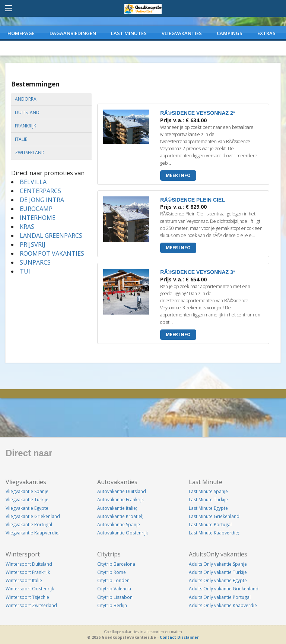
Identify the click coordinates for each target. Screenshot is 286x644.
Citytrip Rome (112, 572)
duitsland (27, 112)
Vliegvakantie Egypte (27, 508)
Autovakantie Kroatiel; (120, 516)
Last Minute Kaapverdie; (214, 533)
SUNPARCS (35, 262)
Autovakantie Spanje (119, 525)
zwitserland (30, 153)
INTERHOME (38, 218)
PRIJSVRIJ (33, 244)
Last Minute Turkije (208, 500)
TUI (25, 271)
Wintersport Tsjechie (27, 597)
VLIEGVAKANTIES (182, 33)
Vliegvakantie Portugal (29, 525)
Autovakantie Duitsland (122, 491)
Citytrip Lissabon (115, 597)
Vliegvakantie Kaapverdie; (33, 533)
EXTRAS (266, 33)
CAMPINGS (230, 33)
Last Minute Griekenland (214, 516)
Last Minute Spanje (208, 491)
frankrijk (26, 126)
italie (21, 139)
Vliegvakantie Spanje (27, 491)
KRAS (27, 227)
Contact (168, 637)
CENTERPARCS (40, 191)
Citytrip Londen (113, 580)
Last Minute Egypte (208, 508)
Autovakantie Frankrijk (120, 500)
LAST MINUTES (129, 33)
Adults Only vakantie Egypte (218, 580)
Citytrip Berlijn (112, 605)
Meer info (178, 175)
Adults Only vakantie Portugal (220, 597)
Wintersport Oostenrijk (30, 589)
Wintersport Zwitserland (31, 605)
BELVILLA (33, 182)
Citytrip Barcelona (116, 564)
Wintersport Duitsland (29, 564)
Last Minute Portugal (210, 525)
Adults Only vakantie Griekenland (224, 589)
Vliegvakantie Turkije (27, 500)
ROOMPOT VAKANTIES (52, 253)
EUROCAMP (36, 209)
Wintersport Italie (24, 580)
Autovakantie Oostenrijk (123, 533)
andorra (26, 99)
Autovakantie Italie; (117, 508)
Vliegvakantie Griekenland (33, 516)
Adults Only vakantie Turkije (218, 572)
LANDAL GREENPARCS (51, 236)
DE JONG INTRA (42, 200)
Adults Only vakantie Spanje (218, 564)
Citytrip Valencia (114, 589)
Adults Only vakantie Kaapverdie (223, 605)
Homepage (21, 33)
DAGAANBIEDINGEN (73, 33)
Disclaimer (188, 637)
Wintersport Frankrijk (28, 572)
